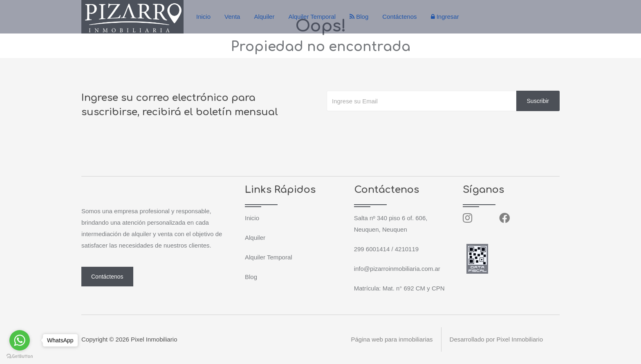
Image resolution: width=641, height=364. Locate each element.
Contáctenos (399, 17)
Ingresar (445, 17)
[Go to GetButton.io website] (20, 356)
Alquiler (264, 17)
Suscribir (538, 101)
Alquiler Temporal (312, 17)
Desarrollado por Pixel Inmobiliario (496, 339)
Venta (232, 17)
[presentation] (389, 127)
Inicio (203, 17)
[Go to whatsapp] (20, 340)
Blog (359, 17)
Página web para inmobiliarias (392, 339)
